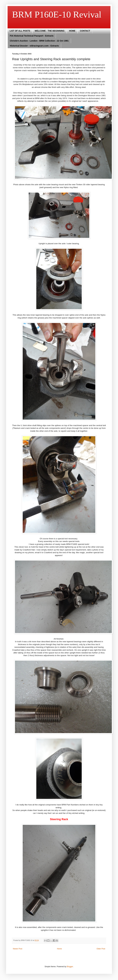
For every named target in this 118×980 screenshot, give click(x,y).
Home (59, 949)
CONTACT (85, 31)
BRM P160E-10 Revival (57, 14)
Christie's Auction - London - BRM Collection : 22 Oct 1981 (39, 41)
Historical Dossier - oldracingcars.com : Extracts (34, 46)
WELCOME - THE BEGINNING (50, 31)
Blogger (70, 967)
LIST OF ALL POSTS (20, 31)
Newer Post (18, 949)
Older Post (101, 949)
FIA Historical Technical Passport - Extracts (32, 36)
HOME (72, 31)
